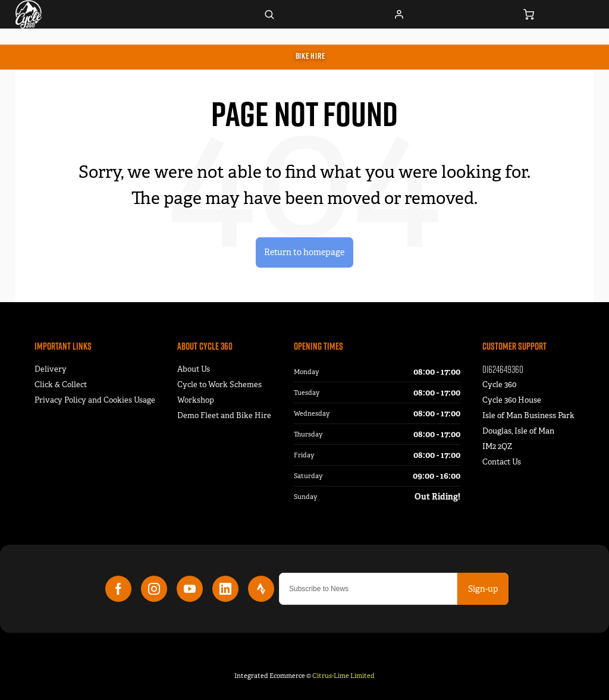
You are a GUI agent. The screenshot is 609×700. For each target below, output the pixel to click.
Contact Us (502, 462)
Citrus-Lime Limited (343, 676)
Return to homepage (304, 252)
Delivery (51, 369)
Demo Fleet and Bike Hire (224, 415)
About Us (194, 369)
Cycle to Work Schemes (219, 384)
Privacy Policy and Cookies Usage (95, 400)
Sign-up (483, 589)
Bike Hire (310, 56)
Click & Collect (61, 384)
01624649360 (503, 369)
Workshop (196, 400)
